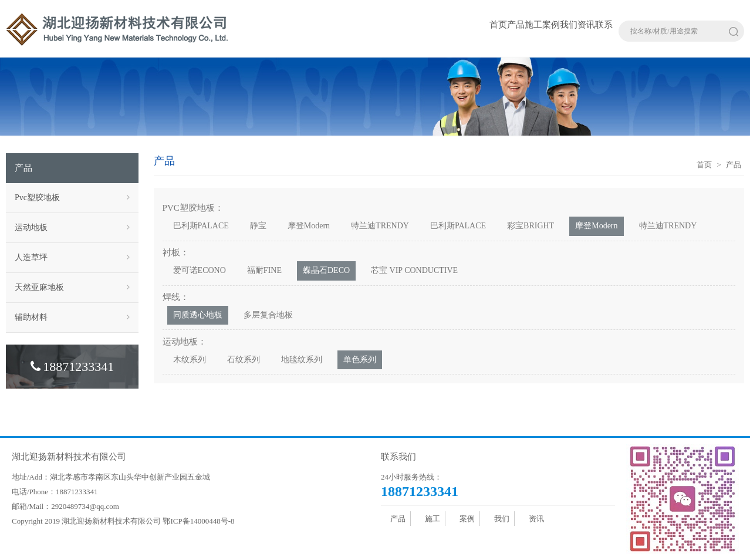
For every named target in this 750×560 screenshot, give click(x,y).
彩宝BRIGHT (531, 226)
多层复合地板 (268, 315)
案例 (551, 25)
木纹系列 (190, 360)
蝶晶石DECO (326, 270)
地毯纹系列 (302, 360)
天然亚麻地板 (72, 288)
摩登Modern (309, 226)
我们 (569, 25)
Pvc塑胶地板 (72, 198)
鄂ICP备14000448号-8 (198, 521)
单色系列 (360, 360)
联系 (604, 25)
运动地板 (72, 228)
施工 (533, 25)
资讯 (586, 25)
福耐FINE (264, 270)
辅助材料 (72, 318)
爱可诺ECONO (200, 270)
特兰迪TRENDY (380, 226)
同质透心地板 (198, 315)
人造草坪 (72, 258)
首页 (498, 25)
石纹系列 (244, 360)
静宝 (258, 226)
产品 (516, 25)
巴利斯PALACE (201, 226)
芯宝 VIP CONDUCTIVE (414, 270)
